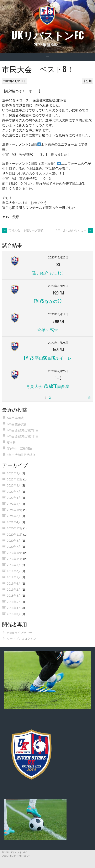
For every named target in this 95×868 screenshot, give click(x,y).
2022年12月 (15, 479)
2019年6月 (14, 571)
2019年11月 (15, 559)
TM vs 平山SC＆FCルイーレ (48, 358)
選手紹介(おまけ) (48, 272)
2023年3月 (14, 473)
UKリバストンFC (48, 35)
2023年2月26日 (58, 343)
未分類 (87, 81)
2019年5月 (14, 577)
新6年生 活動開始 (19, 448)
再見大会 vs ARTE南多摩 (48, 386)
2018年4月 (14, 608)
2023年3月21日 (58, 286)
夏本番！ (13, 442)
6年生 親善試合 (17, 424)
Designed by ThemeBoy (16, 856)
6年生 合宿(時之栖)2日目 (23, 430)
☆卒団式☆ (48, 329)
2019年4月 (14, 583)
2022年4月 (14, 498)
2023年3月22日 (58, 257)
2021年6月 (14, 516)
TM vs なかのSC (48, 301)
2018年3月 (14, 614)
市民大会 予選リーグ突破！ (24, 230)
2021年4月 (14, 522)
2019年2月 (14, 589)
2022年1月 (14, 504)
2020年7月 (14, 547)
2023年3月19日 (58, 314)
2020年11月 (15, 534)
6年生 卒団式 (15, 418)
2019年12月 (15, 553)
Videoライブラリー (19, 633)
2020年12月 (15, 528)
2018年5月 (14, 602)
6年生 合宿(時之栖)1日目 (23, 436)
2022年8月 (14, 485)
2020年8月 (14, 541)
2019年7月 (14, 565)
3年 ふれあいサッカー (74, 230)
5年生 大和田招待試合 (21, 455)
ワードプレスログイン (21, 639)
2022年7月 (14, 492)
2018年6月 (14, 596)
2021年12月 (15, 510)
